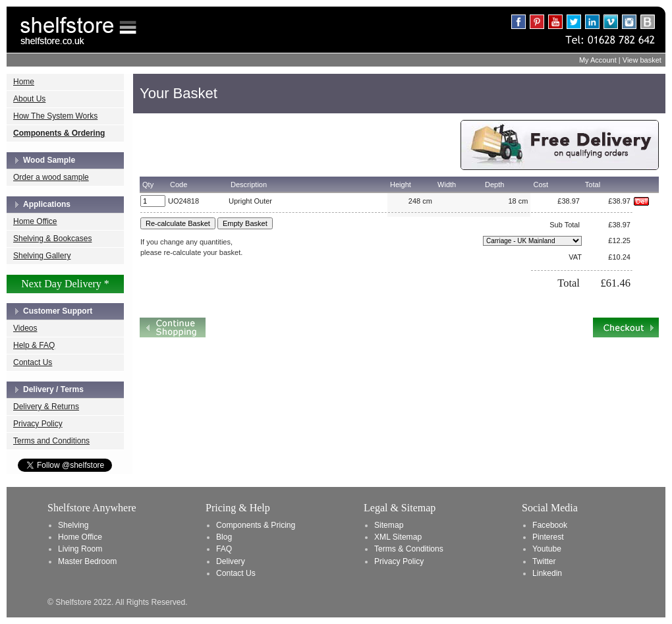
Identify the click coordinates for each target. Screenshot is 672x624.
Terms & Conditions (409, 549)
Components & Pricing (256, 525)
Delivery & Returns (46, 407)
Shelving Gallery (42, 256)
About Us (29, 99)
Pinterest (548, 537)
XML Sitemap (398, 537)
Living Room (80, 549)
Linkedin (547, 573)
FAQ (224, 549)
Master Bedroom (87, 561)
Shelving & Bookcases (52, 239)
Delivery (231, 561)
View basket (642, 60)
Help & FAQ (34, 345)
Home (24, 82)
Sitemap (389, 525)
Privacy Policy (38, 424)
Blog (224, 537)
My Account (598, 60)
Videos (25, 328)
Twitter (544, 561)
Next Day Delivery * (65, 284)
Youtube (547, 549)
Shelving (73, 525)
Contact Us (33, 362)
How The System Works (55, 116)
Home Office (35, 221)
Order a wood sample (51, 177)
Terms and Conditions (51, 441)
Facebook (550, 525)
